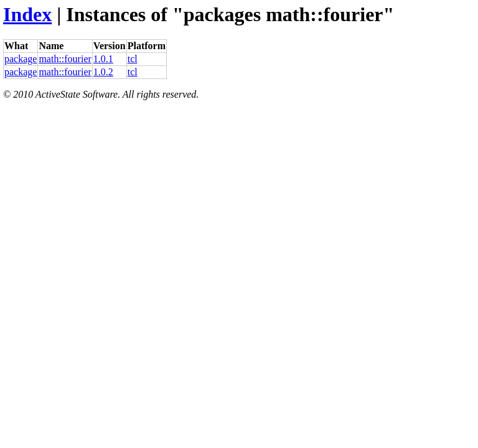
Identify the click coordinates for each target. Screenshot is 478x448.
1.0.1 (103, 59)
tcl (133, 59)
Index (27, 14)
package (21, 59)
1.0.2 (103, 72)
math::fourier (65, 59)
